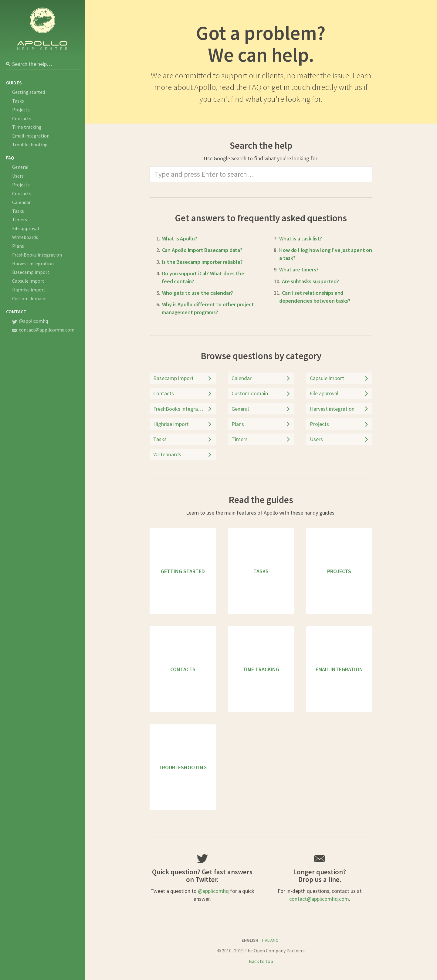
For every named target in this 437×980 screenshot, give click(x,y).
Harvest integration (33, 264)
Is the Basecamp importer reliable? (202, 262)
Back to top (261, 961)
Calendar (21, 202)
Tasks (18, 101)
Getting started (29, 92)
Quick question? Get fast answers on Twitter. (202, 876)
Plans (18, 246)
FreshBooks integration (37, 255)
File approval (26, 228)
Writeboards (25, 237)
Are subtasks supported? (310, 281)
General (20, 167)
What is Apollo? (180, 238)
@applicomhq (30, 321)
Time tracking (27, 127)
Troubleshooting (30, 145)
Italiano (270, 940)
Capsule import (28, 281)
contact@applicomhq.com (43, 330)
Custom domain (29, 298)
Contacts (22, 118)
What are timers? (299, 269)
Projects (21, 110)
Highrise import (29, 290)
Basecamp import (31, 272)
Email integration (31, 136)
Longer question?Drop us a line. (320, 876)
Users (18, 176)
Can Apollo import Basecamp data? (202, 250)
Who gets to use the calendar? (198, 293)
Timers (20, 219)
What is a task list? (300, 238)
